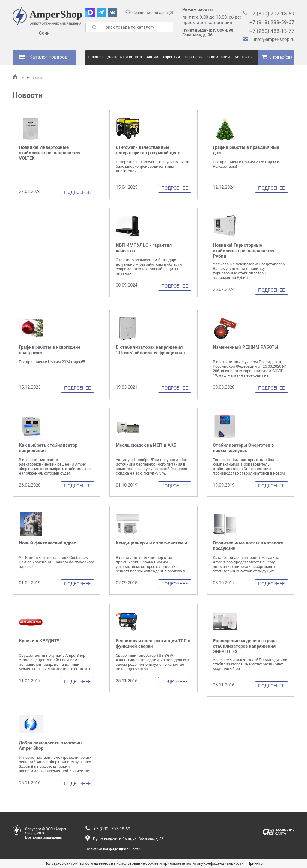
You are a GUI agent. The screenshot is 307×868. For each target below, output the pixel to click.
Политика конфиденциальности (113, 849)
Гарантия (171, 57)
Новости (32, 78)
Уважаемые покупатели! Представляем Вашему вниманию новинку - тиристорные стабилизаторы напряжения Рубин (249, 271)
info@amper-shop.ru (274, 39)
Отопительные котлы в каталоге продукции (248, 546)
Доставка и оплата (125, 57)
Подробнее (77, 192)
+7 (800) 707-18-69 (272, 14)
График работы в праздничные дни (246, 150)
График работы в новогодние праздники (50, 350)
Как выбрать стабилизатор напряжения (48, 448)
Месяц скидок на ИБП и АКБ (146, 445)
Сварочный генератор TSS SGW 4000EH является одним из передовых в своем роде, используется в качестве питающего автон (152, 662)
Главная (95, 57)
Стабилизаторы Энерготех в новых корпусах (243, 448)
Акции (152, 57)
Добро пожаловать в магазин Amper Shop (50, 746)
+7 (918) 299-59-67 (272, 22)
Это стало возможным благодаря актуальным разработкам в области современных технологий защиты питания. (149, 267)
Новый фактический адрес (48, 543)
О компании (219, 57)
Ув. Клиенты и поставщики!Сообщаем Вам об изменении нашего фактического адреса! (57, 562)
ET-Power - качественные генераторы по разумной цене (148, 150)
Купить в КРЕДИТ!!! (40, 641)
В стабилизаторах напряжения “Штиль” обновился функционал (150, 350)
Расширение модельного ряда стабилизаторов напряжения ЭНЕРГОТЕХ (245, 646)
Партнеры (194, 57)
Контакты (244, 57)
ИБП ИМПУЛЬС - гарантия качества (144, 248)
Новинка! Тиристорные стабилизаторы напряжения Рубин (244, 251)
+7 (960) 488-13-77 (272, 31)
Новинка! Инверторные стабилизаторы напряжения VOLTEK (50, 153)
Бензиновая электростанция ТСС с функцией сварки (153, 643)
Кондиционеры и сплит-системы (151, 543)
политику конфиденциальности (215, 863)
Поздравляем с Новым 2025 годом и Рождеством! (246, 164)
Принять (255, 863)
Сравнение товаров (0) (149, 12)
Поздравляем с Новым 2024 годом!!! (52, 362)
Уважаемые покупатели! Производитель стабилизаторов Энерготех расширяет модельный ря (250, 664)
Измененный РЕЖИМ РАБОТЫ (246, 347)
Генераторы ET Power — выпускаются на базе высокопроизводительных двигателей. (152, 166)
